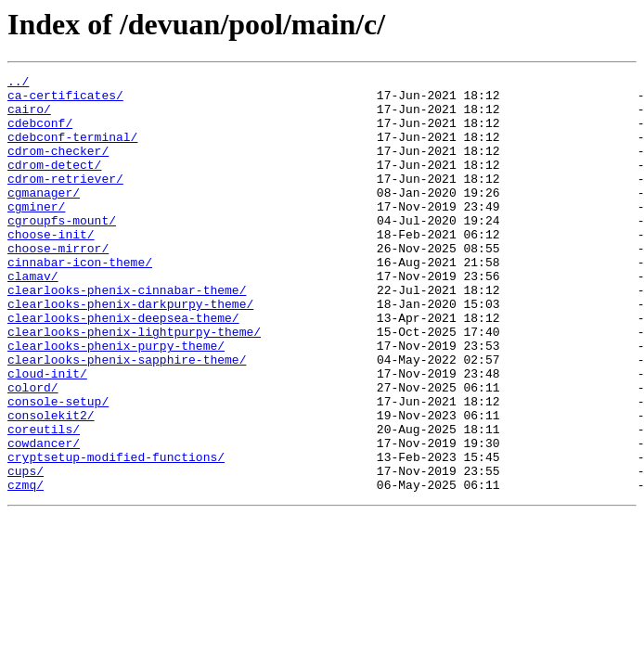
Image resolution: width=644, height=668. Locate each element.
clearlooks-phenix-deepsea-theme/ (123, 367)
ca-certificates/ (65, 100)
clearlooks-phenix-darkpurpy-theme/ (130, 351)
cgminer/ (36, 234)
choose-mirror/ (58, 284)
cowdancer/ (44, 518)
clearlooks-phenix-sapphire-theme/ (127, 417)
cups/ (26, 551)
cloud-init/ (47, 434)
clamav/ (33, 317)
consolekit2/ (51, 484)
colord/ (33, 451)
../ (18, 83)
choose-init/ (51, 267)
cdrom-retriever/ (65, 200)
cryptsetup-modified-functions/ (116, 534)
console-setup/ (58, 468)
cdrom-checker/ (58, 167)
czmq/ (26, 568)
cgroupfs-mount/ (62, 250)
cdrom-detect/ (54, 184)
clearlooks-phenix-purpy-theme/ (116, 401)
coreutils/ (44, 501)
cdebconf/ (40, 134)
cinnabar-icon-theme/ (80, 301)
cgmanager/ (44, 217)
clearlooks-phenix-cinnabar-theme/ (127, 334)
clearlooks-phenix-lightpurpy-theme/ (134, 384)
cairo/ (29, 117)
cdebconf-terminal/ (72, 150)
